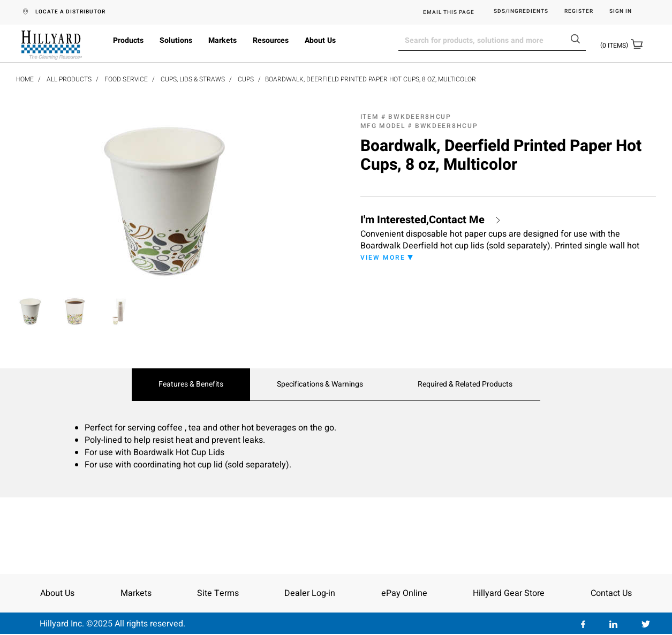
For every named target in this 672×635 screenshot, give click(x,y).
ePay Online (404, 593)
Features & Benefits (191, 384)
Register (579, 12)
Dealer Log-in (310, 593)
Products (128, 40)
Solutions (176, 40)
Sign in (621, 12)
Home (25, 79)
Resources (271, 40)
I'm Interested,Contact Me (422, 220)
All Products (69, 79)
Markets (222, 40)
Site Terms (218, 593)
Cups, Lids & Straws (193, 79)
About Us (320, 40)
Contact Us (611, 593)
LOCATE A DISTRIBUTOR (70, 12)
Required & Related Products (465, 384)
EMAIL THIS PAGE (449, 12)
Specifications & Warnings (320, 384)
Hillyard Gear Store (509, 593)
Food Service (126, 79)
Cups (246, 79)
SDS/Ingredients (521, 12)
